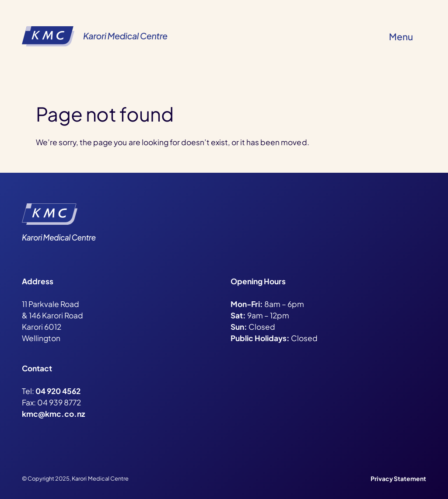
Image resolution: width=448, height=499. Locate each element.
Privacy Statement (398, 478)
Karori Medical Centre (125, 36)
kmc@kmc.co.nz (53, 414)
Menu (401, 37)
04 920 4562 (58, 391)
